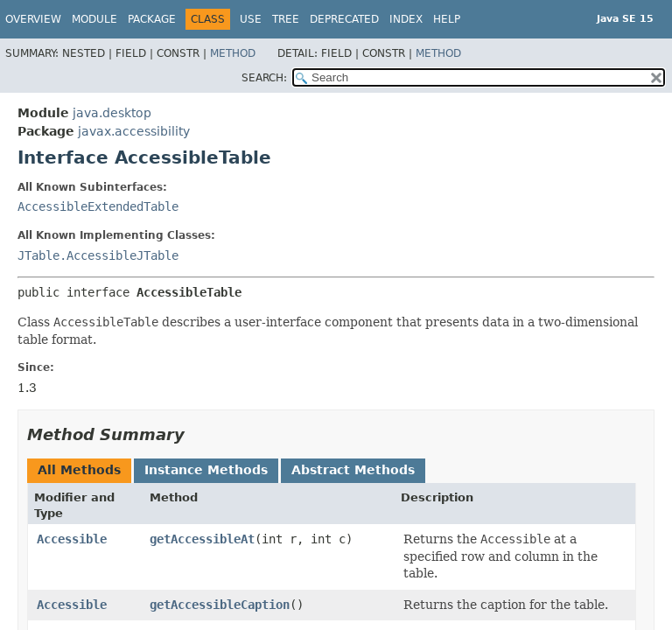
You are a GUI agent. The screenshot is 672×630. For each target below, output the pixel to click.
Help (447, 19)
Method (233, 53)
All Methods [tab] (79, 470)
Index (406, 19)
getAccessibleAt (202, 539)
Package (152, 19)
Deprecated (344, 19)
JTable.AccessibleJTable (98, 255)
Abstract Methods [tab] (353, 470)
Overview (33, 19)
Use (251, 19)
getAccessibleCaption (220, 605)
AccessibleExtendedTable (98, 206)
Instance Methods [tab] (206, 470)
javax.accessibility (134, 131)
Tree (286, 19)
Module (94, 19)
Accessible (72, 539)
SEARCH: (264, 78)
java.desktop (112, 113)
